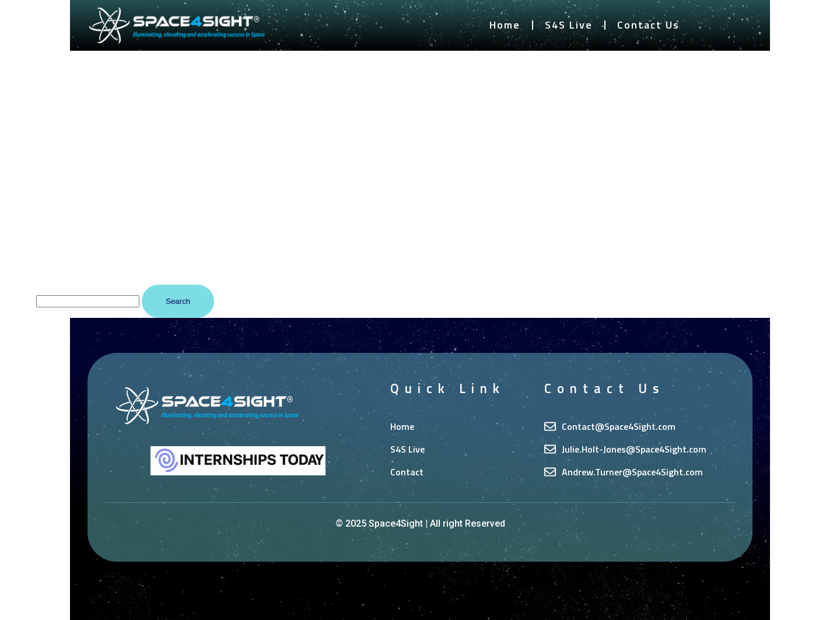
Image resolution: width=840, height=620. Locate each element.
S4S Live (569, 25)
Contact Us (648, 25)
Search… (17, 301)
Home (505, 25)
